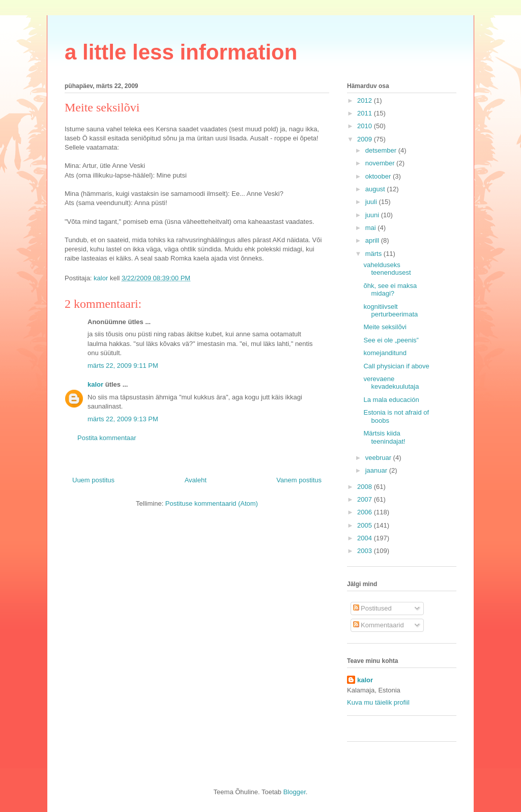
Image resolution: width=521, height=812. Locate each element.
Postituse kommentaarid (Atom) (212, 503)
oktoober (379, 176)
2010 (366, 126)
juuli (372, 202)
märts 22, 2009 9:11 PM (123, 366)
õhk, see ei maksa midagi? (390, 290)
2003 (366, 551)
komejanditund (385, 353)
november (381, 163)
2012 (366, 100)
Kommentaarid (379, 625)
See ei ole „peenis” (391, 340)
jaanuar (377, 470)
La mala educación (391, 400)
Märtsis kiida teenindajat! (384, 437)
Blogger (295, 792)
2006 (366, 512)
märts (374, 254)
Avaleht (196, 480)
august (376, 189)
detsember (382, 150)
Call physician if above (396, 366)
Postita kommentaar (107, 438)
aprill (373, 240)
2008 (366, 487)
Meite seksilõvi (385, 327)
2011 (366, 113)
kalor (95, 384)
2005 (366, 525)
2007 (366, 499)
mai (372, 228)
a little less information (181, 52)
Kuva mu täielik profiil (378, 702)
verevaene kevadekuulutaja (391, 383)
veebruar (379, 458)
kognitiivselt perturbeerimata (390, 311)
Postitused (372, 608)
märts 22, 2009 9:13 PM (123, 419)
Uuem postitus (93, 480)
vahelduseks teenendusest (387, 269)
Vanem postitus (299, 480)
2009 (366, 139)
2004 (366, 538)
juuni (373, 215)
